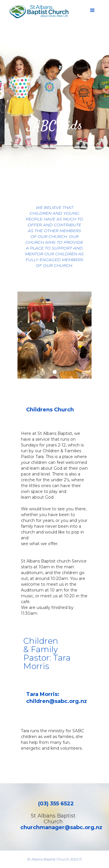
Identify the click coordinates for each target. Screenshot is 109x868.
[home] (38, 12)
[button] (92, 10)
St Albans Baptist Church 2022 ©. (55, 859)
